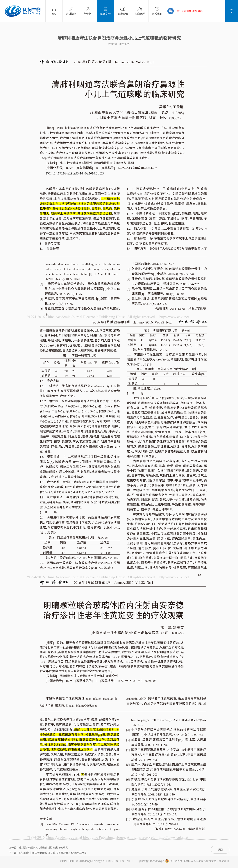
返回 (220, 850)
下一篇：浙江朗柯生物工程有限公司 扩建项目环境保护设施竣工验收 (48, 853)
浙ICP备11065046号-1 (152, 861)
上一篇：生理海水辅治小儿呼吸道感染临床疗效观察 (38, 848)
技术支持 (211, 861)
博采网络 (224, 861)
